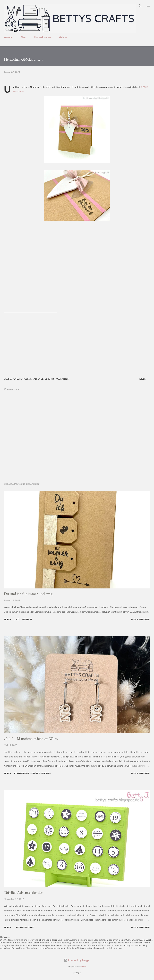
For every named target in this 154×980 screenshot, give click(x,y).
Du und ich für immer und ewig (28, 594)
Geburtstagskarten (57, 379)
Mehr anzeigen (141, 619)
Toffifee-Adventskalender (23, 892)
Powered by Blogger (77, 960)
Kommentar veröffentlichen (33, 773)
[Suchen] (140, 6)
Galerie (63, 37)
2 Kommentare (23, 619)
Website (8, 37)
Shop (23, 37)
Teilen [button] (142, 379)
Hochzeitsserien (43, 37)
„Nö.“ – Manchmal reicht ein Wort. (31, 738)
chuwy (84, 967)
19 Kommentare (24, 927)
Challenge (37, 379)
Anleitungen (21, 379)
